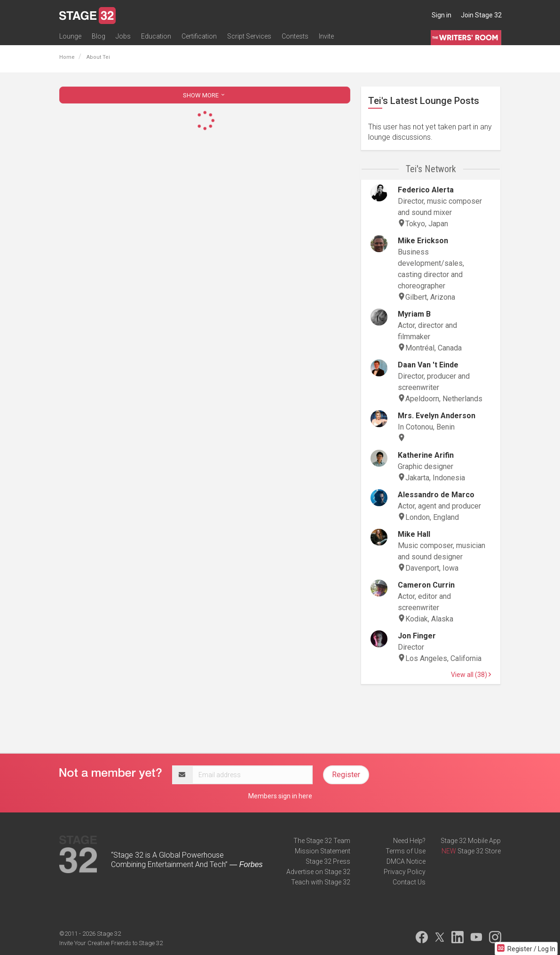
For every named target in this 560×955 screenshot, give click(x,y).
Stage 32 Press (328, 861)
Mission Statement (323, 851)
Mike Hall (414, 534)
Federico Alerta (426, 190)
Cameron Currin (426, 585)
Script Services (249, 36)
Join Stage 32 (481, 15)
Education (156, 36)
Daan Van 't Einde (428, 365)
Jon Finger (417, 636)
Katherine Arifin (426, 455)
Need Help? (409, 841)
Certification (199, 36)
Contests (295, 36)
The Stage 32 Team (322, 841)
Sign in (442, 15)
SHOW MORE (205, 95)
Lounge (70, 36)
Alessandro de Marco (436, 495)
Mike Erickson (423, 241)
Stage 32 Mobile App (471, 841)
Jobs (123, 36)
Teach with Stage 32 (321, 882)
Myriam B (414, 314)
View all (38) (471, 675)
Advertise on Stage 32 (318, 872)
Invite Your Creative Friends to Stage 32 (111, 943)
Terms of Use (406, 851)
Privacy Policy (405, 872)
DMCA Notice (406, 861)
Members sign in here (280, 796)
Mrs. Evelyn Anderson (437, 416)
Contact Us (409, 882)
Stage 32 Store (479, 851)
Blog (99, 36)
